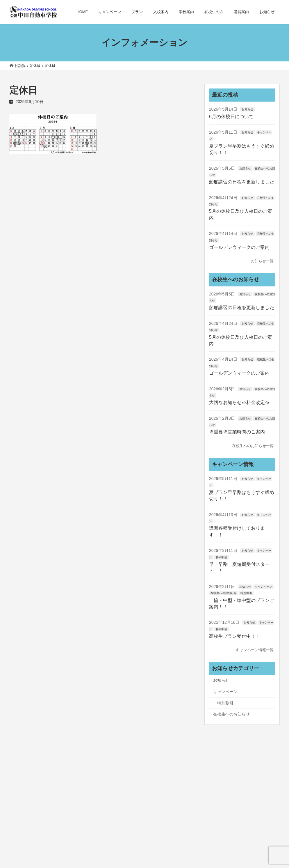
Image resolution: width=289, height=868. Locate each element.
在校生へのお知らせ (224, 593)
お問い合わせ (190, 798)
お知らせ (247, 109)
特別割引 (222, 557)
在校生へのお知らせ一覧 (253, 446)
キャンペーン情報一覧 (255, 650)
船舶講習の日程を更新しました (242, 182)
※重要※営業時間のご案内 (237, 432)
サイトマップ (153, 798)
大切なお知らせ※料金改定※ (239, 402)
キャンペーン (263, 587)
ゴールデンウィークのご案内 (239, 247)
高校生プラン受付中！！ (235, 636)
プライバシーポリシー (107, 798)
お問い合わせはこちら (42, 837)
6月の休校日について (231, 116)
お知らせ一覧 (262, 261)
